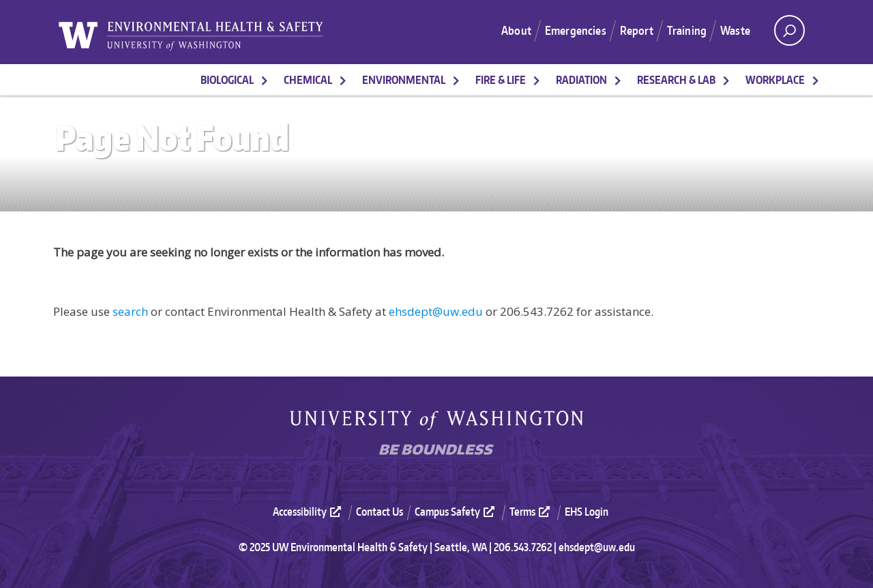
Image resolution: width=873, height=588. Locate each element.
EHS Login (587, 512)
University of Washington (436, 421)
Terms (531, 512)
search (130, 311)
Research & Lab (676, 80)
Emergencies (576, 30)
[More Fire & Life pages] (537, 80)
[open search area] (789, 30)
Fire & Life (501, 80)
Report (637, 30)
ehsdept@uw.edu (436, 311)
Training (687, 30)
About (516, 30)
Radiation (581, 80)
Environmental (404, 80)
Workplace (775, 80)
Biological (227, 80)
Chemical (308, 80)
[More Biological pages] (265, 80)
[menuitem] (313, 511)
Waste (735, 30)
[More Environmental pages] (456, 80)
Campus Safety (456, 512)
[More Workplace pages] (816, 80)
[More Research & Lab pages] (726, 80)
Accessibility (309, 512)
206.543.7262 (523, 547)
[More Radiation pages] (618, 80)
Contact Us (380, 512)
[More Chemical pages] (343, 80)
